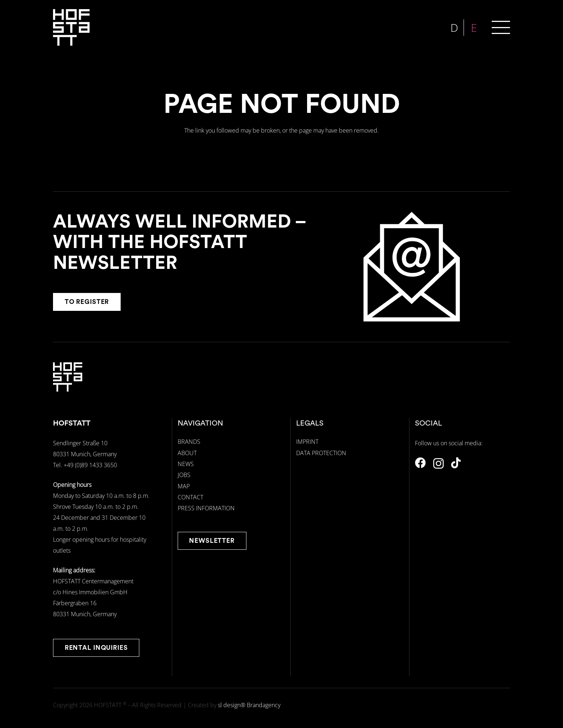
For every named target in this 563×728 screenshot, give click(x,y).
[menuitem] (455, 28)
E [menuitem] (475, 28)
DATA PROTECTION (321, 453)
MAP (184, 486)
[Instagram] (439, 463)
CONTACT (190, 497)
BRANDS (189, 442)
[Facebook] (420, 463)
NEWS (186, 464)
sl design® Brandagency (249, 705)
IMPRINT (307, 442)
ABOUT (187, 453)
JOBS (184, 475)
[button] (501, 27)
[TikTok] (456, 463)
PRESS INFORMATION (206, 508)
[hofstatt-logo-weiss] (71, 27)
